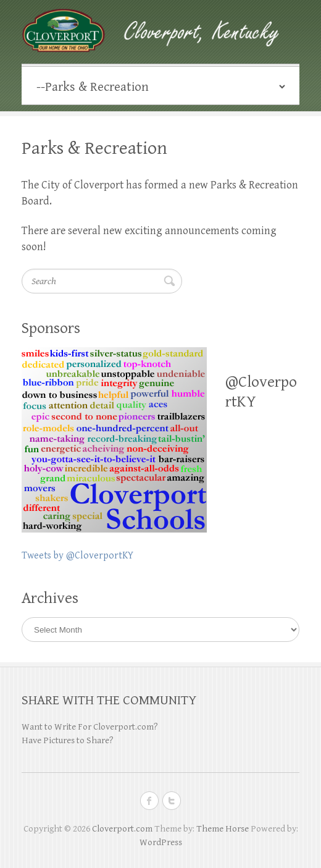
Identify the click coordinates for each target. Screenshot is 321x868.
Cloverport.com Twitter (172, 801)
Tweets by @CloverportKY (77, 556)
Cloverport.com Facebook (149, 801)
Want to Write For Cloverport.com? (90, 727)
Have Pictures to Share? (68, 740)
